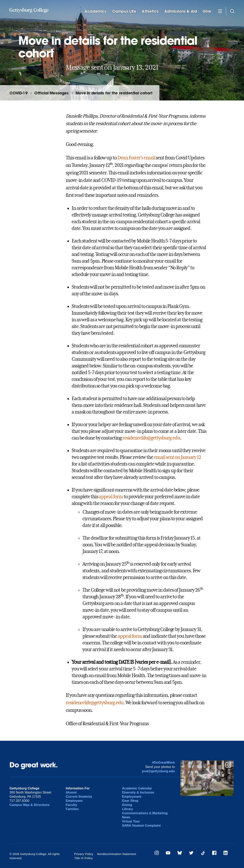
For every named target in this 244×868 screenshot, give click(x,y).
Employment (132, 797)
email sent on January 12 (177, 457)
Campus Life (124, 11)
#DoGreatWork (163, 763)
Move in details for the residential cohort (114, 93)
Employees (74, 801)
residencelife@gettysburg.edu (151, 438)
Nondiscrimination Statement (116, 854)
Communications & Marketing (145, 813)
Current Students (79, 797)
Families (72, 809)
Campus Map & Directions (30, 805)
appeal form (111, 497)
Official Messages (51, 93)
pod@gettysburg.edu (158, 771)
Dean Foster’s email (136, 158)
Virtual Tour (131, 821)
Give (207, 11)
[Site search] (232, 11)
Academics (95, 11)
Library (128, 809)
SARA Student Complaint (141, 826)
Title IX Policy (83, 858)
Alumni (71, 792)
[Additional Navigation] (220, 11)
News (126, 817)
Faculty (71, 805)
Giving (127, 805)
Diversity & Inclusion (138, 792)
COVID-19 (18, 93)
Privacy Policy (84, 854)
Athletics (150, 11)
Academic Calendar (137, 788)
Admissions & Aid (181, 11)
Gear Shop (130, 801)
